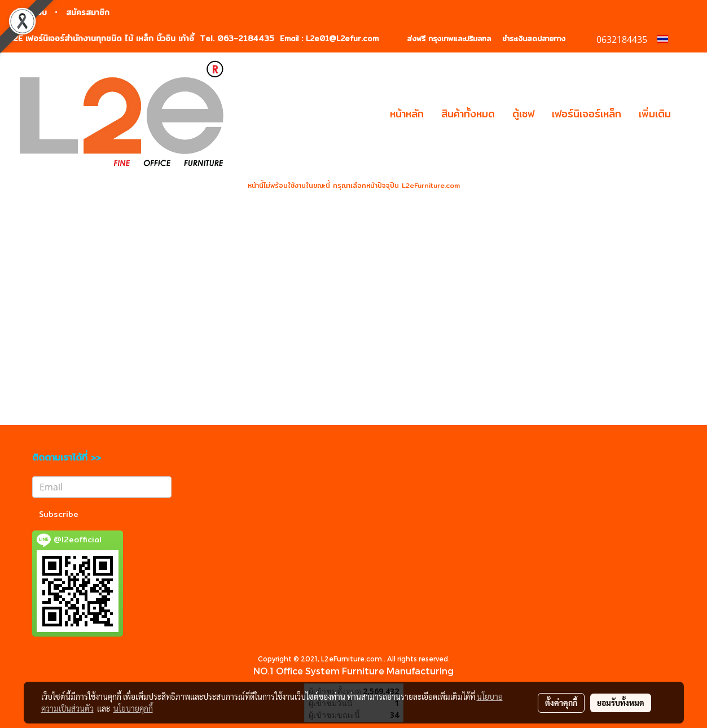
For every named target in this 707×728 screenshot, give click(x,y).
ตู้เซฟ (523, 114)
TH (670, 39)
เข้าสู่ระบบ (30, 12)
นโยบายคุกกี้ (133, 708)
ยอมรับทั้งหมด (621, 703)
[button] (690, 114)
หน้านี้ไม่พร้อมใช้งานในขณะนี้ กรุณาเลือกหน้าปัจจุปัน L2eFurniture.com (354, 185)
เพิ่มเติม (655, 114)
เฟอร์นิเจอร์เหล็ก (587, 114)
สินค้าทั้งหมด (468, 114)
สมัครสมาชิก (88, 12)
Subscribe (59, 514)
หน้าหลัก (407, 114)
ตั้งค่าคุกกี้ (561, 703)
